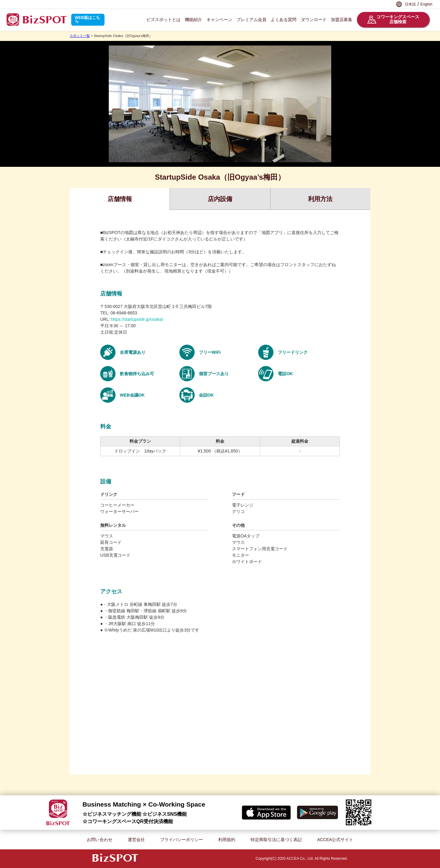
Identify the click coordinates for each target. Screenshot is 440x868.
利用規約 (227, 840)
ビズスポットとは (163, 20)
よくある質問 (284, 20)
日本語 (410, 4)
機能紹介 (193, 20)
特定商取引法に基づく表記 (276, 840)
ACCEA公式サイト (335, 840)
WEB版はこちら (87, 20)
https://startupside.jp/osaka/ (137, 319)
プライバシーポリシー (182, 840)
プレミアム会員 (251, 20)
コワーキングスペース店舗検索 (393, 19)
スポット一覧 (80, 36)
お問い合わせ (100, 840)
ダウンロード (314, 20)
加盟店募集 (342, 20)
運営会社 (136, 840)
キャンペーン (219, 20)
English (426, 4)
